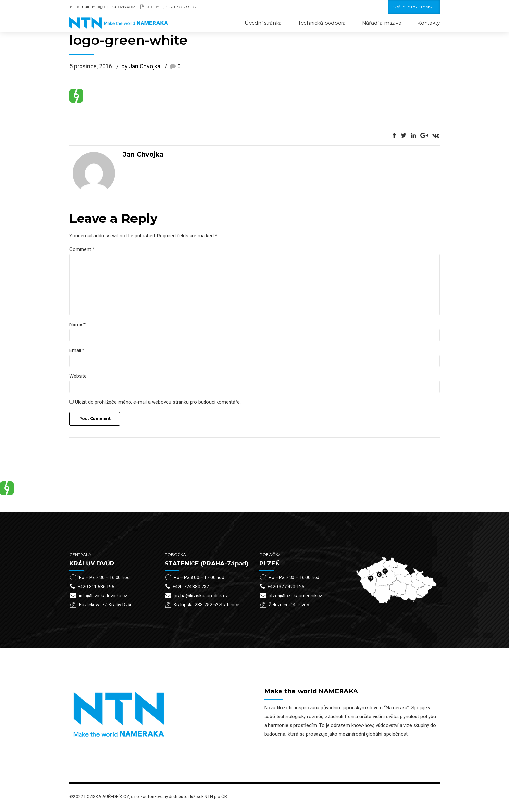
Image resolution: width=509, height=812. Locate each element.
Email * (77, 352)
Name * (78, 326)
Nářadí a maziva (382, 23)
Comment (82, 250)
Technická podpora (322, 23)
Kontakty (428, 23)
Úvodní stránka (263, 23)
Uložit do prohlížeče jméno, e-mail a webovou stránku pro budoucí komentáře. (158, 405)
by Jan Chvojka (141, 67)
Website (78, 379)
